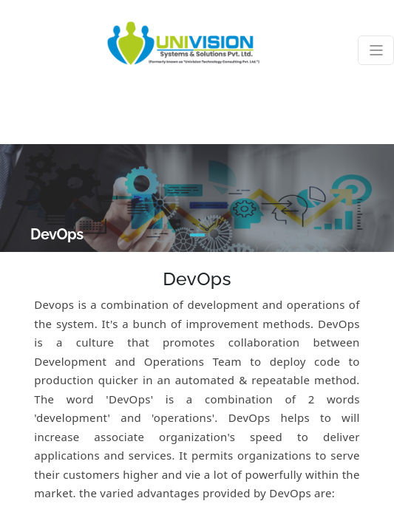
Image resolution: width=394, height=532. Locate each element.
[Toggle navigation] (376, 50)
